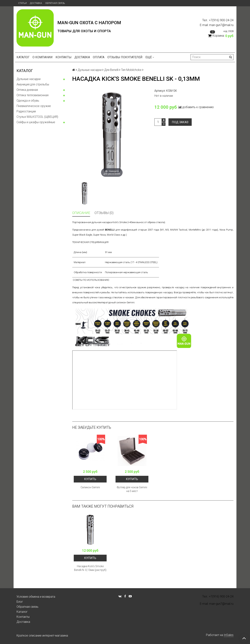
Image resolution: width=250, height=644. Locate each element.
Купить (90, 479)
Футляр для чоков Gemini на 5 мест (132, 489)
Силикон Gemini (90, 487)
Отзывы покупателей (125, 57)
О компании (43, 57)
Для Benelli (111, 70)
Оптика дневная (27, 90)
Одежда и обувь (28, 101)
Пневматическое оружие (34, 106)
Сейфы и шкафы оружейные (36, 122)
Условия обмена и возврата (36, 597)
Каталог (23, 57)
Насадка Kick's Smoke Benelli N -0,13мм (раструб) (90, 568)
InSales (229, 635)
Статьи (22, 3)
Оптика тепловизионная (33, 95)
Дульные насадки (29, 79)
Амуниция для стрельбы (33, 84)
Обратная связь (55, 3)
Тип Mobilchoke (131, 70)
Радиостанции (26, 111)
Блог (20, 602)
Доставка (36, 3)
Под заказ (180, 122)
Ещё (150, 57)
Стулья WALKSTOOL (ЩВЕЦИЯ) (37, 117)
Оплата (99, 57)
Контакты (64, 57)
